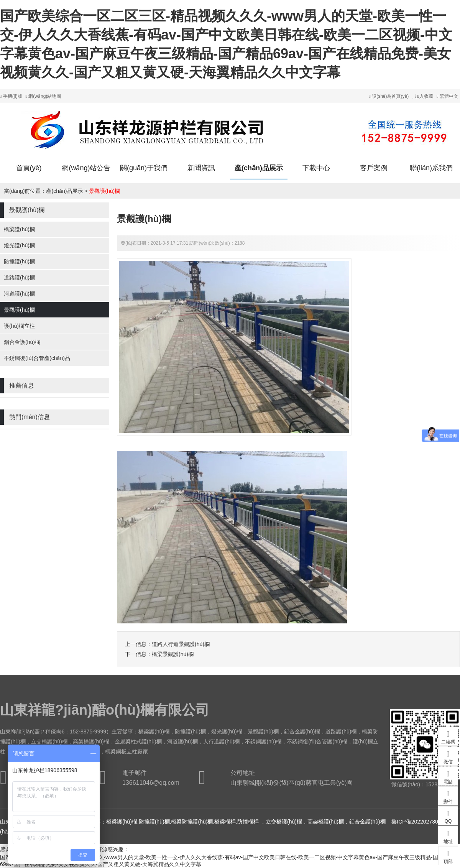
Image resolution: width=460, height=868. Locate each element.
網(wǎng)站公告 (86, 168)
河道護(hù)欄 (19, 294)
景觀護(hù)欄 (104, 191)
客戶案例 (374, 168)
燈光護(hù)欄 (19, 245)
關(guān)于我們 (144, 168)
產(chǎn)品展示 (259, 168)
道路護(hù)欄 (19, 278)
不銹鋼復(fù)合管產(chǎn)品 (37, 358)
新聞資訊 (201, 168)
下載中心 (316, 168)
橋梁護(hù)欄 (19, 229)
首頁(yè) (29, 168)
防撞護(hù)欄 (19, 261)
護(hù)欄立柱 (19, 326)
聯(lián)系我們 (431, 168)
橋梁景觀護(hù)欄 (173, 654)
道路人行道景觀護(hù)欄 (181, 644)
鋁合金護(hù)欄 (22, 342)
